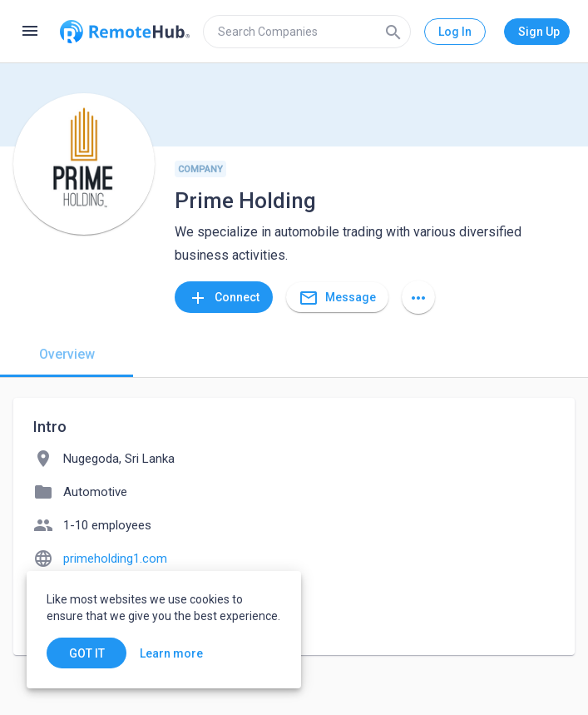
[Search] (393, 32)
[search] (307, 32)
